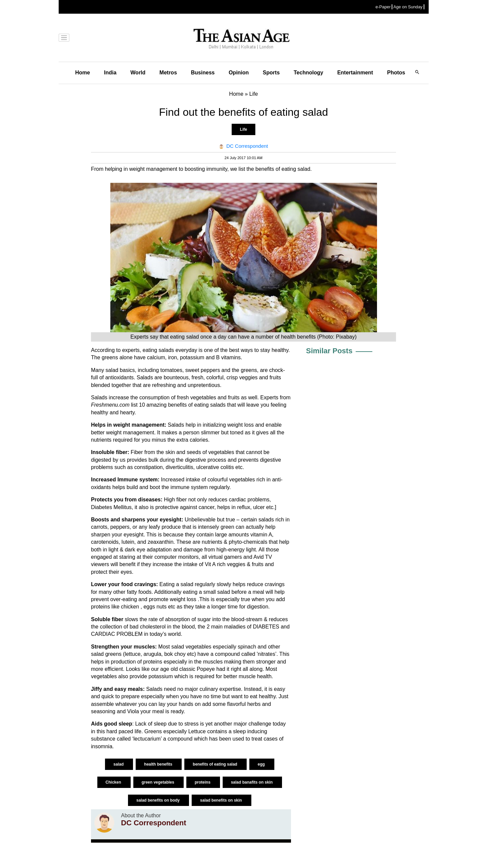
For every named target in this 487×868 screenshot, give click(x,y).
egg (262, 764)
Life (243, 129)
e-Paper (383, 7)
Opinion (239, 73)
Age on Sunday (408, 7)
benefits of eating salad (215, 764)
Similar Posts (329, 351)
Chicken (114, 782)
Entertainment (355, 73)
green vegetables (158, 782)
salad (119, 764)
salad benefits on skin (221, 800)
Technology (308, 73)
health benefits (159, 764)
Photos (396, 73)
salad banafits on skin (252, 782)
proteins (203, 782)
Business (203, 73)
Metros (168, 73)
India (110, 73)
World (138, 73)
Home (83, 73)
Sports (271, 73)
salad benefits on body (158, 800)
